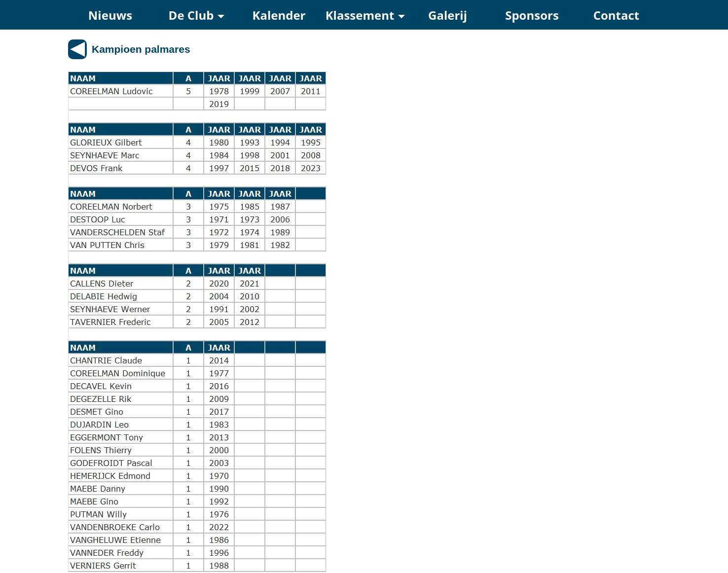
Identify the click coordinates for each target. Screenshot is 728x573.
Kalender (279, 15)
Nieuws (110, 15)
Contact (617, 15)
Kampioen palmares (141, 49)
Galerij (448, 15)
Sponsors (532, 15)
